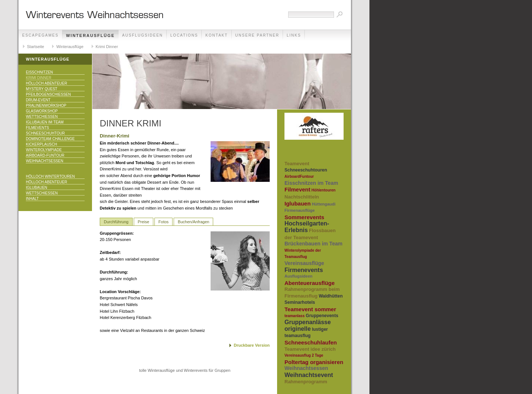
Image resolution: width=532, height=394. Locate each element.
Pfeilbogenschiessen (48, 94)
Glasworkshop (42, 111)
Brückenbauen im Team (313, 244)
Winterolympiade (44, 150)
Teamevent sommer (310, 309)
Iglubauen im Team (45, 122)
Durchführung (116, 222)
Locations (184, 35)
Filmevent (297, 189)
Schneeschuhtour (45, 133)
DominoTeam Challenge (50, 139)
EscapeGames (40, 35)
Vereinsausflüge (304, 263)
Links (294, 35)
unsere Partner (257, 35)
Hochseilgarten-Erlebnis (307, 227)
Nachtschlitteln (302, 197)
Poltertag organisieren (314, 362)
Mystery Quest (42, 89)
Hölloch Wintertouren (50, 176)
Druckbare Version (252, 345)
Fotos (164, 222)
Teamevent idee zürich (310, 349)
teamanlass (294, 316)
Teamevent (297, 164)
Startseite (35, 47)
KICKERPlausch (41, 144)
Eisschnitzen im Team (311, 183)
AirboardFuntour (299, 176)
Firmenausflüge (300, 210)
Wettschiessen (42, 117)
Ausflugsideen (143, 35)
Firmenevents (304, 270)
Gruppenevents (322, 316)
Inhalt (32, 199)
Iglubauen (37, 188)
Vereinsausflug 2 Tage (304, 355)
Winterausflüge (91, 35)
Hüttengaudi (324, 204)
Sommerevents (304, 217)
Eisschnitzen (39, 72)
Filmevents (37, 128)
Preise (144, 222)
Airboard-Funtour (45, 155)
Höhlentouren (323, 190)
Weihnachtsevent (309, 375)
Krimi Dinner (107, 47)
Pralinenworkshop (46, 106)
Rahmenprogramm (306, 382)
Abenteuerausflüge (310, 283)
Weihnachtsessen (45, 161)
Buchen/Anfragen (193, 222)
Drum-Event (38, 100)
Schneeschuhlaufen (311, 342)
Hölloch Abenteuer (47, 83)
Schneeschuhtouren (306, 170)
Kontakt (216, 35)
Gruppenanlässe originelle (308, 325)
